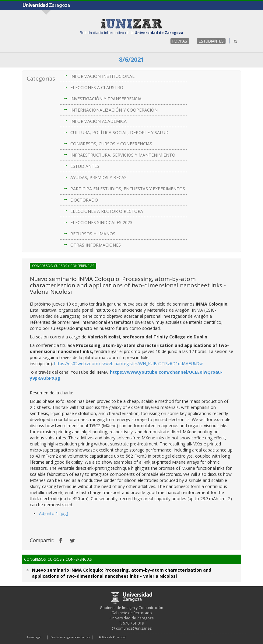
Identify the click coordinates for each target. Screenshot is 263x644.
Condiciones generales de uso (70, 637)
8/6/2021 (131, 59)
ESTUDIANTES (211, 41)
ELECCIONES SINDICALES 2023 (101, 222)
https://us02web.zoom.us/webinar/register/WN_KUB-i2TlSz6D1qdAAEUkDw (128, 364)
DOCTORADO (84, 200)
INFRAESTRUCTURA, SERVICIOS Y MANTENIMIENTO (123, 155)
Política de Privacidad (113, 637)
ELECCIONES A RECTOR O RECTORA (107, 211)
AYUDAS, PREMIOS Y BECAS (98, 177)
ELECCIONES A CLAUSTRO (97, 87)
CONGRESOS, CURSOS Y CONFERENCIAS (111, 144)
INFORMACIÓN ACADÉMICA (98, 121)
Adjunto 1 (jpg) (54, 513)
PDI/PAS (180, 41)
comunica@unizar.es (134, 628)
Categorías (41, 78)
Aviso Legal (34, 637)
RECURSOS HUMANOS (93, 234)
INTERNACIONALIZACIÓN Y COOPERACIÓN (114, 110)
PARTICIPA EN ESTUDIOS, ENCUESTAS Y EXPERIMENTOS (128, 189)
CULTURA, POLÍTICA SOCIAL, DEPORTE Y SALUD (119, 132)
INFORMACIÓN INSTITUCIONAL (102, 76)
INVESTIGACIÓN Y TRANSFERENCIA (106, 99)
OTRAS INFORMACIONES (96, 245)
